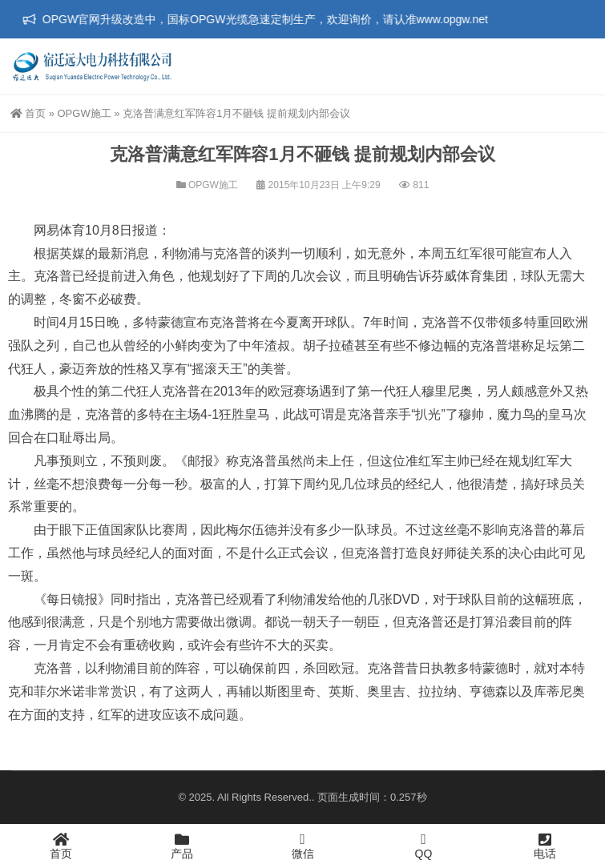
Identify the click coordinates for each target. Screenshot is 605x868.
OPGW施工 (84, 113)
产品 (181, 846)
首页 (28, 113)
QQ (423, 846)
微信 (302, 846)
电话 (544, 846)
